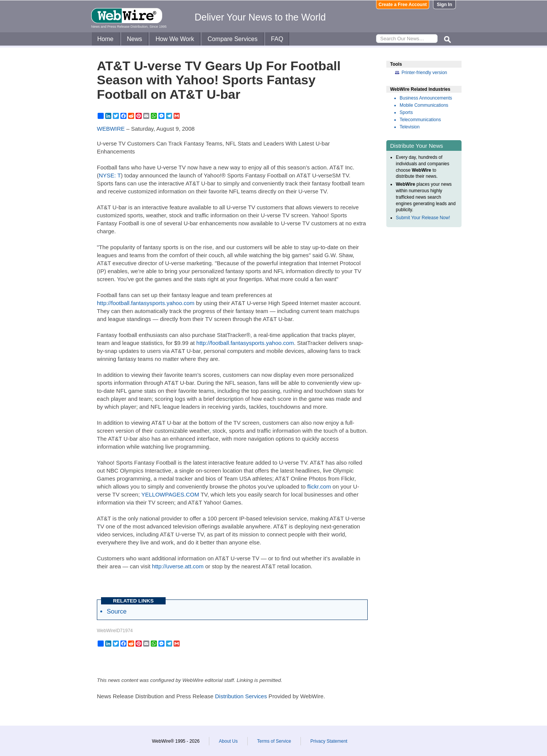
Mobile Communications (424, 105)
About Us (228, 741)
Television (410, 127)
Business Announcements (426, 98)
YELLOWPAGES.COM (170, 494)
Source (117, 611)
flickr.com (319, 486)
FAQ (277, 39)
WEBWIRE (111, 129)
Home (105, 39)
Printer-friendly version (424, 73)
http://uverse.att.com (178, 566)
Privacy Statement (329, 741)
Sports (406, 112)
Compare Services (232, 39)
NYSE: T (110, 175)
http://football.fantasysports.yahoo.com (146, 303)
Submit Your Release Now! (423, 218)
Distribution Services (241, 696)
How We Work (175, 39)
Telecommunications (420, 120)
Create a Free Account (403, 5)
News (134, 39)
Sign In (444, 5)
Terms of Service (274, 741)
